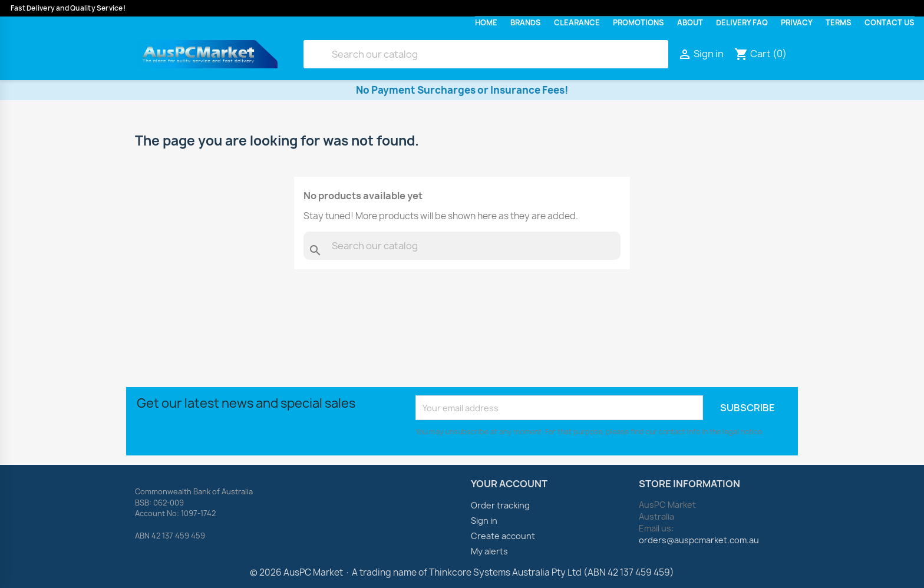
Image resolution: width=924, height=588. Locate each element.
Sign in (484, 521)
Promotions (638, 23)
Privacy (797, 23)
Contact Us (890, 23)
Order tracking (500, 505)
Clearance (577, 23)
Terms (839, 23)
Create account (503, 536)
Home (486, 23)
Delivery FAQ (742, 23)
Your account (509, 484)
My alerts (489, 551)
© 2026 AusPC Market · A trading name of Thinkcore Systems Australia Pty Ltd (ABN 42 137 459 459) (462, 572)
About (690, 23)
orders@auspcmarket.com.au (699, 540)
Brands (526, 23)
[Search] (486, 54)
